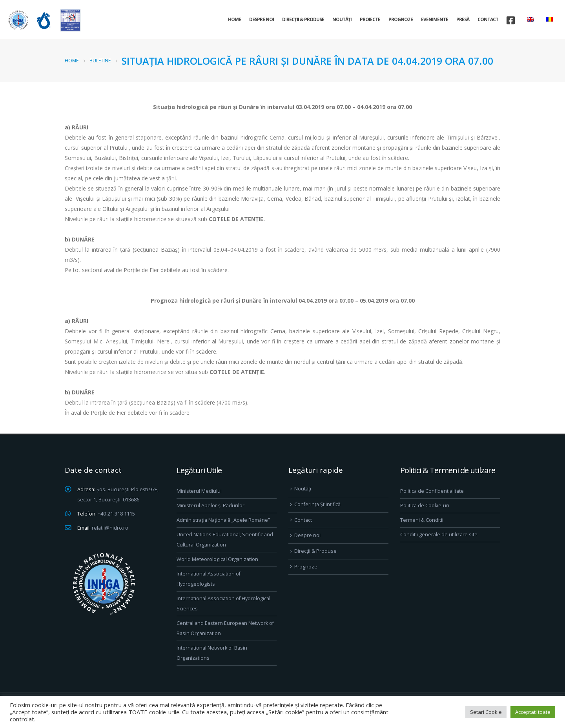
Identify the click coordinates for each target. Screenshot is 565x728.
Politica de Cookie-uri (425, 506)
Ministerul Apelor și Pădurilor (211, 506)
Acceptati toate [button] (533, 712)
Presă (463, 19)
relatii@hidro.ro (110, 528)
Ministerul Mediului (199, 491)
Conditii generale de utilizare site (439, 535)
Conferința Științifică (317, 504)
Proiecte (370, 19)
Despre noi (262, 19)
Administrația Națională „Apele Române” (223, 520)
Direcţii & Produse (303, 19)
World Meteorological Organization (217, 559)
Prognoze (401, 19)
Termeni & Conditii (422, 520)
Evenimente (435, 19)
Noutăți (342, 19)
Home (234, 19)
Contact (488, 19)
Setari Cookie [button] (486, 712)
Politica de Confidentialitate (432, 491)
